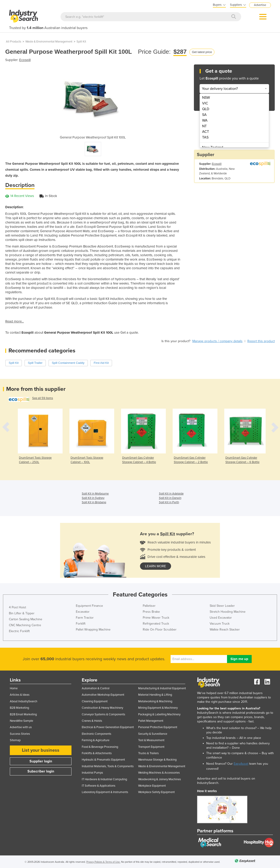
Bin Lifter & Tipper (22, 613)
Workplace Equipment (152, 786)
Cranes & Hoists (92, 721)
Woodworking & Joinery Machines (160, 779)
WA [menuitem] (205, 120)
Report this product (261, 341)
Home (14, 688)
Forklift (81, 624)
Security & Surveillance (153, 734)
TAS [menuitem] (205, 137)
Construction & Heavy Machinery (102, 708)
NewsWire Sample (21, 721)
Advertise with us (21, 727)
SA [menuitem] (204, 115)
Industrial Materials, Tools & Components (108, 766)
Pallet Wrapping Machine (93, 630)
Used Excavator (221, 618)
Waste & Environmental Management (49, 42)
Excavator (83, 612)
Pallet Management (151, 721)
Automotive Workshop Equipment (103, 695)
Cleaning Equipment (95, 701)
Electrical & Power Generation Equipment (108, 727)
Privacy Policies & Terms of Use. (103, 862)
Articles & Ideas (20, 695)
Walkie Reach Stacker (225, 630)
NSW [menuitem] (206, 98)
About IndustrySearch (24, 701)
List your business (41, 750)
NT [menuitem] (204, 126)
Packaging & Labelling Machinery (159, 714)
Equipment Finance (89, 606)
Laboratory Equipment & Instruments (105, 792)
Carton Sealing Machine (26, 619)
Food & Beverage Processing (100, 747)
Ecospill (25, 60)
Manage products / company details (217, 341)
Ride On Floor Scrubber (160, 630)
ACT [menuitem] (206, 132)
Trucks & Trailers (148, 753)
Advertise (260, 5)
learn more (156, 566)
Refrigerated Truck (156, 624)
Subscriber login (41, 771)
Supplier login (41, 761)
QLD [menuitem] (206, 109)
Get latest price (202, 52)
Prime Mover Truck (156, 618)
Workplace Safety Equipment (156, 792)
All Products (14, 42)
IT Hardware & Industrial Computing (104, 779)
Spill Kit (81, 42)
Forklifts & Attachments (97, 753)
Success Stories (20, 734)
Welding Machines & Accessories (159, 773)
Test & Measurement (151, 740)
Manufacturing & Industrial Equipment (162, 688)
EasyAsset (241, 764)
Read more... (15, 321)
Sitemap (15, 740)
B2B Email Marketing (23, 714)
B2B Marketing (19, 708)
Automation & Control (96, 688)
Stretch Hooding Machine (228, 612)
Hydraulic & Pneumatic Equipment (103, 760)
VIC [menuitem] (205, 103)
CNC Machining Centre (25, 625)
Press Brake (151, 612)
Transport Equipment (151, 747)
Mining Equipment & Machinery (158, 708)
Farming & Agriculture (96, 740)
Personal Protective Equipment (158, 727)
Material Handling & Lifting (155, 695)
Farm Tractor (85, 618)
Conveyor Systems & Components (103, 714)
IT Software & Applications (99, 786)
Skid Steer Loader (222, 606)
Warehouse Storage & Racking (157, 760)
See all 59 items (43, 398)
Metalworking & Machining (155, 701)
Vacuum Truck (220, 624)
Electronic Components (96, 734)
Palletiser (149, 606)
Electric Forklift (19, 631)
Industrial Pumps (92, 773)
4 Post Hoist (17, 607)
